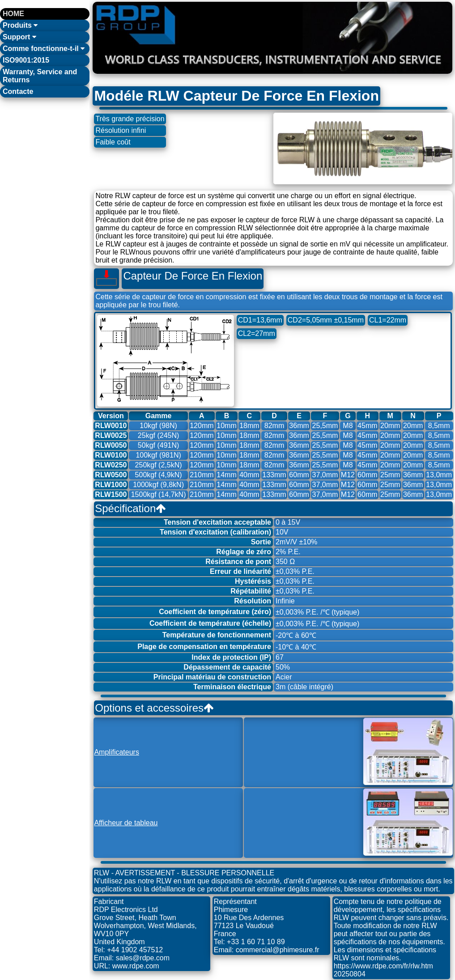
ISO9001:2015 (26, 60)
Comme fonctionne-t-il (44, 49)
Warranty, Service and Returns (40, 76)
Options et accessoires (154, 708)
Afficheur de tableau (126, 823)
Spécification (130, 508)
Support (19, 37)
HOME (13, 14)
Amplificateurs (116, 752)
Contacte (18, 91)
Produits (20, 25)
